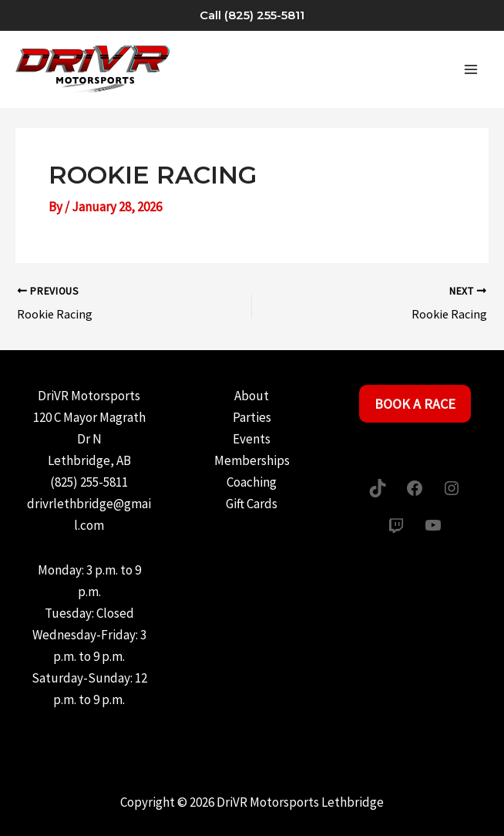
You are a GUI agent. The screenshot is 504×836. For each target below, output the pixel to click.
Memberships (252, 460)
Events (252, 439)
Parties (252, 417)
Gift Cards (252, 504)
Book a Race (415, 404)
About (252, 396)
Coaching (252, 482)
